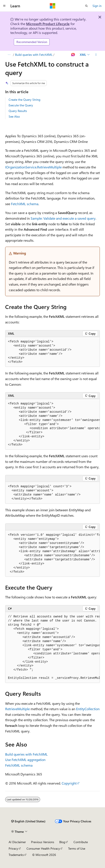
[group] (52, 424)
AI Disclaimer (17, 842)
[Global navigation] (4, 6)
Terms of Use (77, 848)
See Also (14, 116)
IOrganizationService (21, 167)
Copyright (69, 783)
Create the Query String (24, 100)
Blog (62, 842)
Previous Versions (43, 842)
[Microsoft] (53, 6)
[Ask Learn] (73, 55)
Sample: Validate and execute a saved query (63, 218)
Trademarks (16, 855)
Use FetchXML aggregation (25, 760)
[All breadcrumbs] (9, 55)
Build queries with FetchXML (34, 55)
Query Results (18, 111)
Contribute (81, 842)
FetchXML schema (25, 204)
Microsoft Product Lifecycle (48, 24)
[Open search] (86, 6)
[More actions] (96, 55)
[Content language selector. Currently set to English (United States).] (28, 821)
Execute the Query (21, 105)
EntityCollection (88, 709)
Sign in (97, 6)
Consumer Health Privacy (43, 848)
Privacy (13, 848)
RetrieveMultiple (49, 167)
